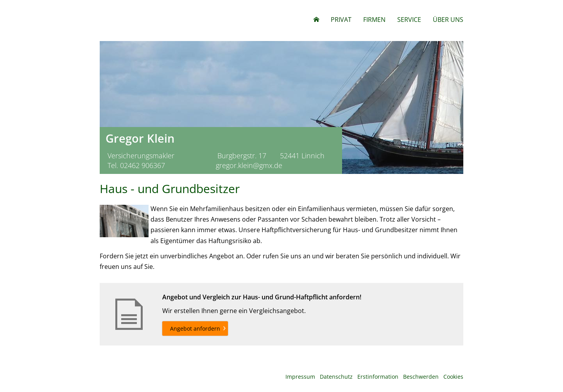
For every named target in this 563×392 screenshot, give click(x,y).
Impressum (300, 377)
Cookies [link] (453, 377)
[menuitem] (316, 20)
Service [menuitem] (409, 20)
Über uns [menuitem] (448, 20)
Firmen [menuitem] (374, 20)
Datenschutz (336, 377)
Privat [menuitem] (341, 20)
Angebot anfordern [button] (195, 328)
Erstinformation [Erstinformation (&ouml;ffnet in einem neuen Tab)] (378, 377)
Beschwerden (421, 377)
